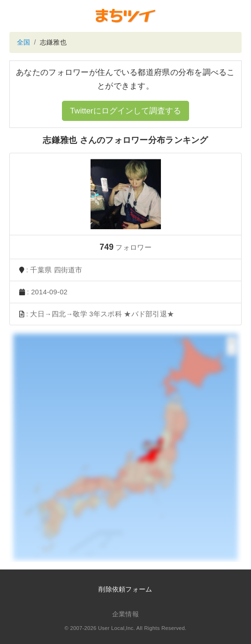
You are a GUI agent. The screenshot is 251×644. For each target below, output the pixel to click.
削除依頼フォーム (125, 589)
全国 (24, 42)
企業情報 (125, 614)
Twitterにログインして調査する (125, 111)
